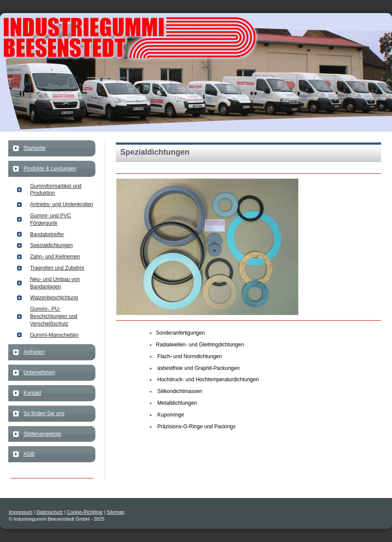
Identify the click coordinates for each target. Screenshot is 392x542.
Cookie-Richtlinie (85, 512)
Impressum (20, 512)
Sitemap (115, 512)
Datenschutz (49, 512)
